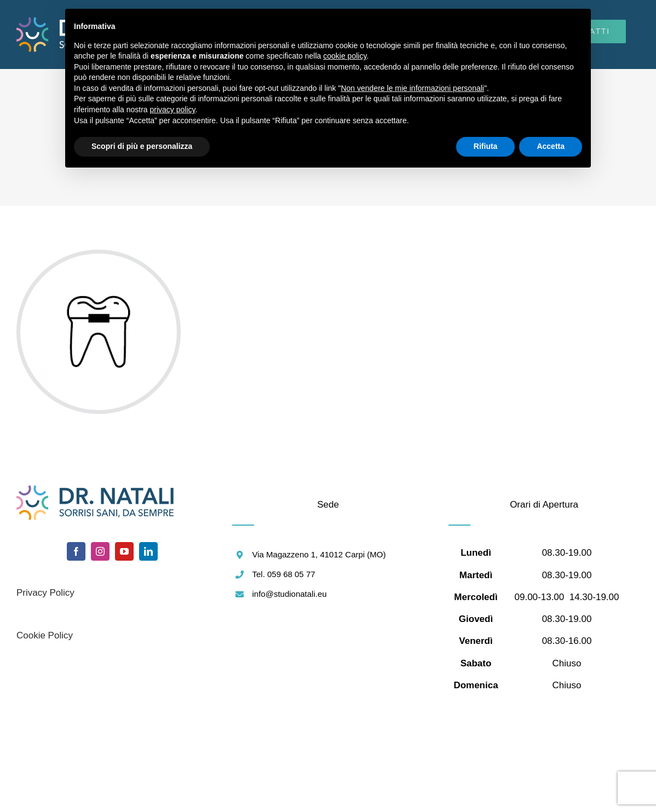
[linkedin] (148, 551)
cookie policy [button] (345, 56)
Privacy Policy (45, 593)
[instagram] (100, 551)
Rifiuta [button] (486, 146)
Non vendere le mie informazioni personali (412, 88)
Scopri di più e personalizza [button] (142, 146)
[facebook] (76, 551)
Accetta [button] (551, 146)
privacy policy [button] (173, 110)
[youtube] (124, 551)
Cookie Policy (45, 635)
